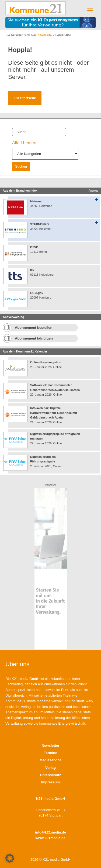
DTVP (34, 247)
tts (32, 270)
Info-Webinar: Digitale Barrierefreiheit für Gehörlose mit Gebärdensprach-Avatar (54, 413)
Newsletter (51, 746)
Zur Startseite (25, 98)
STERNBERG (39, 224)
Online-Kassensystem (46, 362)
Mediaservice (51, 760)
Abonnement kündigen (34, 338)
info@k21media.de (50, 832)
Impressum (50, 782)
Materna (36, 201)
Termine (51, 753)
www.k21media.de (51, 838)
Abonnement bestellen (34, 328)
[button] (10, 858)
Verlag (50, 768)
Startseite (45, 35)
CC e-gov (37, 293)
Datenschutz (50, 775)
